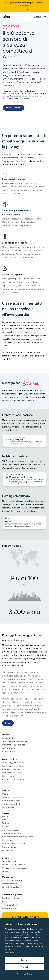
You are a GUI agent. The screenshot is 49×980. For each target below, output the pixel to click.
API (4, 783)
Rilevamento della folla (13, 766)
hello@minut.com (10, 905)
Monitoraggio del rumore (14, 763)
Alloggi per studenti (11, 804)
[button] (45, 17)
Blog (4, 820)
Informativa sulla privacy (13, 865)
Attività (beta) (9, 752)
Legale (5, 858)
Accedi (38, 17)
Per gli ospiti (8, 850)
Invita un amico (9, 847)
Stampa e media (9, 884)
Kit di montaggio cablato (14, 745)
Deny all (25, 960)
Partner (6, 823)
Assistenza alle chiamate (14, 779)
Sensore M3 (8, 738)
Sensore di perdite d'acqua (14, 741)
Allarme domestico (11, 769)
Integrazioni (8, 840)
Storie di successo (11, 830)
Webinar (6, 827)
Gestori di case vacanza (13, 797)
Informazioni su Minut (12, 880)
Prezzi (5, 816)
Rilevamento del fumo (12, 773)
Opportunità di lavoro (12, 887)
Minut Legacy (19, 98)
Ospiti (5, 794)
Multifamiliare (8, 807)
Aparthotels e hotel (11, 801)
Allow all (24, 967)
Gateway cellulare (10, 748)
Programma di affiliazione (14, 843)
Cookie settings (24, 974)
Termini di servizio (10, 861)
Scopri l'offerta (14, 108)
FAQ (4, 901)
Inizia (8, 723)
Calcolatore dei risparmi (13, 833)
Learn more (10, 953)
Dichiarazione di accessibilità (15, 868)
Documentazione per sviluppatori (18, 837)
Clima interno (8, 776)
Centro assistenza (11, 898)
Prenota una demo (11, 908)
